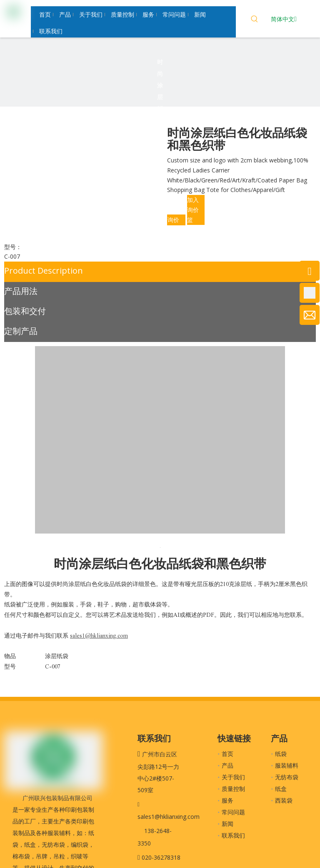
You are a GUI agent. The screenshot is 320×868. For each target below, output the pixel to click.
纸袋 (281, 754)
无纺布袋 (287, 777)
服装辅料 (287, 765)
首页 (227, 754)
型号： (13, 247)
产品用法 (21, 291)
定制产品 (21, 331)
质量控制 (233, 789)
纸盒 (281, 789)
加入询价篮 (193, 210)
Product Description (44, 271)
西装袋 (284, 800)
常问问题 (233, 812)
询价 (173, 220)
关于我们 (233, 777)
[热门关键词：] (255, 20)
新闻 (227, 824)
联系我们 (233, 835)
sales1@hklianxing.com (169, 817)
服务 (227, 800)
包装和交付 (25, 311)
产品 (227, 765)
